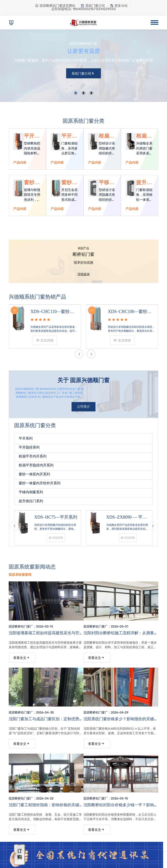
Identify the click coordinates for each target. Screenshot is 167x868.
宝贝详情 (45, 340)
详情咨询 (83, 274)
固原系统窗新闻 (20, 575)
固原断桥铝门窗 (19, 627)
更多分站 (119, 6)
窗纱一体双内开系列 (32, 183)
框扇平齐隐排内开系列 (144, 136)
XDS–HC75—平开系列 (56, 517)
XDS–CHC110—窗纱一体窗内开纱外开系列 (52, 312)
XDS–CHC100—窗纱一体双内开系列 (130, 312)
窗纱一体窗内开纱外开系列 (69, 183)
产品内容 (20, 163)
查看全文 (21, 658)
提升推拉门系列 (144, 183)
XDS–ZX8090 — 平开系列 (127, 517)
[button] (76, 93)
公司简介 (83, 407)
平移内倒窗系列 (107, 183)
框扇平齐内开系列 (107, 136)
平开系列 (32, 136)
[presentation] (79, 354)
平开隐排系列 (69, 136)
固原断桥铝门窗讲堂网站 (55, 6)
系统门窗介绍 (93, 6)
